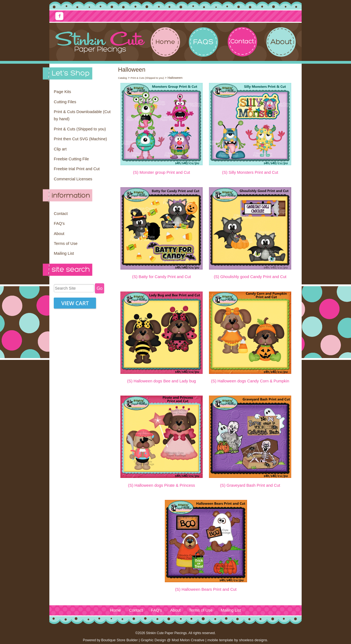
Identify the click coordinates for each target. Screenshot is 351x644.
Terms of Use (66, 243)
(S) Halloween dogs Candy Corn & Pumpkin (250, 381)
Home (115, 610)
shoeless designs (253, 640)
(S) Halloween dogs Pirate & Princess (162, 485)
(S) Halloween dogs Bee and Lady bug (161, 381)
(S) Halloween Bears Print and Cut (206, 589)
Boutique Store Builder (119, 640)
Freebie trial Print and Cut (77, 169)
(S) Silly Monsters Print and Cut (250, 172)
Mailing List (64, 253)
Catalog (122, 78)
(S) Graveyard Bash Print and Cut (250, 485)
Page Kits (62, 92)
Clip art (60, 149)
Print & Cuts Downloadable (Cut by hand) (82, 115)
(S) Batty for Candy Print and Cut (162, 277)
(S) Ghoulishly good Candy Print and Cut (250, 277)
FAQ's (59, 223)
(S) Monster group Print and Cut (162, 172)
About (59, 234)
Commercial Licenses (73, 179)
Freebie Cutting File (71, 159)
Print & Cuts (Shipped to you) (80, 129)
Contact (61, 214)
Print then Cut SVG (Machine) (80, 139)
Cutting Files (65, 102)
